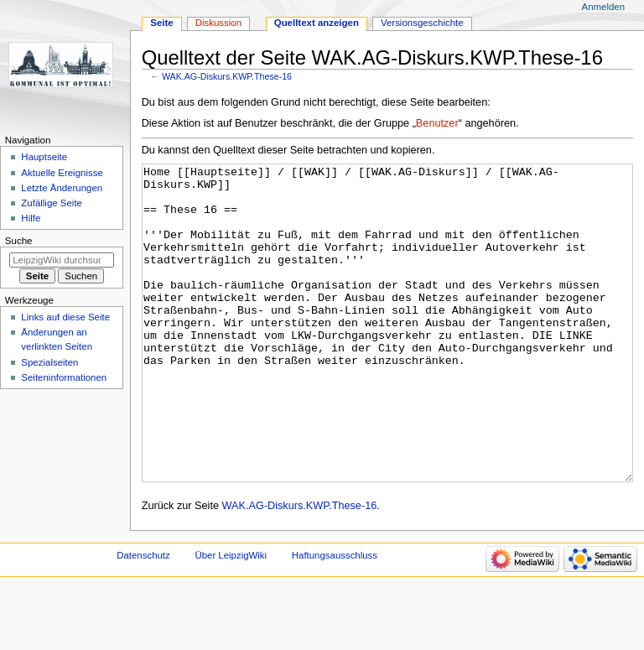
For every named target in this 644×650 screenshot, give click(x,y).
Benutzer (437, 123)
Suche (19, 241)
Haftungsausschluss (335, 618)
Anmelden (604, 7)
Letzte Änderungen (62, 188)
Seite (161, 23)
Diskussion (218, 23)
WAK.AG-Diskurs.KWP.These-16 (227, 76)
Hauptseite (44, 157)
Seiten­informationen (64, 377)
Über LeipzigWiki (231, 618)
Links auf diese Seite (65, 317)
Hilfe (31, 218)
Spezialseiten (49, 362)
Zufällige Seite (52, 203)
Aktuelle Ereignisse (62, 173)
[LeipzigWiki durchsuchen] (62, 260)
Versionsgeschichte (422, 23)
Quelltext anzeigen (317, 23)
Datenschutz (143, 618)
